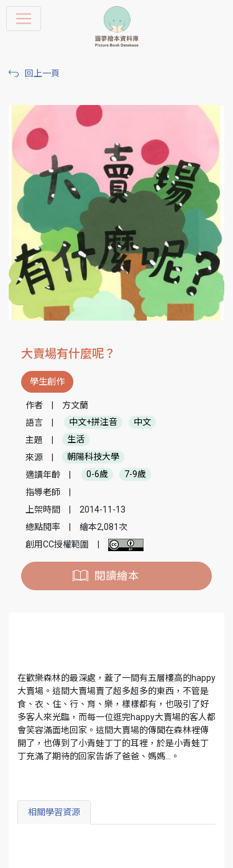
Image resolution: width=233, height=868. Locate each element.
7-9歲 (135, 475)
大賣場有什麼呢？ (68, 354)
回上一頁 (42, 73)
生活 (76, 440)
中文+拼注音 (93, 423)
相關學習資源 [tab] (54, 812)
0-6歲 (97, 475)
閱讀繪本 (117, 576)
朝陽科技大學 (93, 457)
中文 (142, 423)
